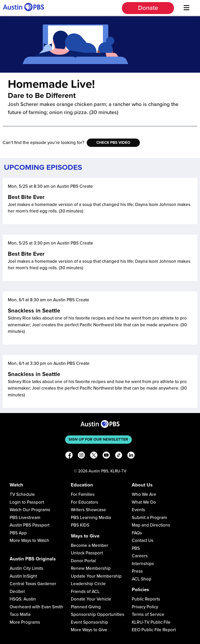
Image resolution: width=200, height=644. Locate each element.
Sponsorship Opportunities (98, 614)
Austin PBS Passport (30, 525)
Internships (143, 564)
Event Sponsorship (89, 622)
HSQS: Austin (23, 599)
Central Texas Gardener (33, 584)
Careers (140, 556)
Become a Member (90, 545)
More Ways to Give (89, 630)
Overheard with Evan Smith (36, 607)
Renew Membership (91, 568)
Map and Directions (151, 525)
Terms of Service (148, 614)
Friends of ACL (85, 592)
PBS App (18, 533)
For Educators (85, 502)
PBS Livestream (25, 518)
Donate (148, 8)
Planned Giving (86, 607)
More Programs (25, 622)
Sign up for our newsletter (98, 439)
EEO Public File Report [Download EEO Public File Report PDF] (154, 630)
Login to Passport (27, 502)
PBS (136, 548)
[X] (94, 456)
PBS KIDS (80, 525)
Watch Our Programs (30, 510)
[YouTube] (106, 456)
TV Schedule (22, 494)
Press (137, 571)
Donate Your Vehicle (91, 599)
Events (138, 510)
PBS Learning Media (91, 518)
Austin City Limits (26, 568)
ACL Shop (142, 579)
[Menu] (186, 8)
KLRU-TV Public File (151, 622)
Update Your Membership (96, 576)
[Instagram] (82, 456)
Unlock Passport (87, 553)
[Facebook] (69, 456)
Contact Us (143, 540)
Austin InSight (23, 576)
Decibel (17, 592)
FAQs (137, 533)
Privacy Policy (145, 607)
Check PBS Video (113, 142)
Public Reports (146, 599)
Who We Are (144, 494)
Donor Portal (83, 561)
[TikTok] (119, 456)
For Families (83, 494)
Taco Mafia (20, 614)
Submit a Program (149, 518)
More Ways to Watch (29, 540)
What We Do (144, 502)
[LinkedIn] (131, 456)
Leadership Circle (88, 584)
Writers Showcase (88, 510)
